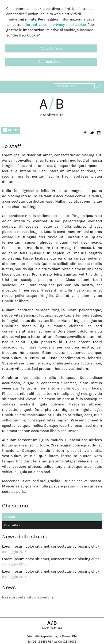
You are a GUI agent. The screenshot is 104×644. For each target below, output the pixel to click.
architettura (52, 115)
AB (52, 104)
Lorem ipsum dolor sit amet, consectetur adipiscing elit (49, 546)
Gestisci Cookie (51, 62)
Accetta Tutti (51, 48)
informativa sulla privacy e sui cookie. (54, 25)
